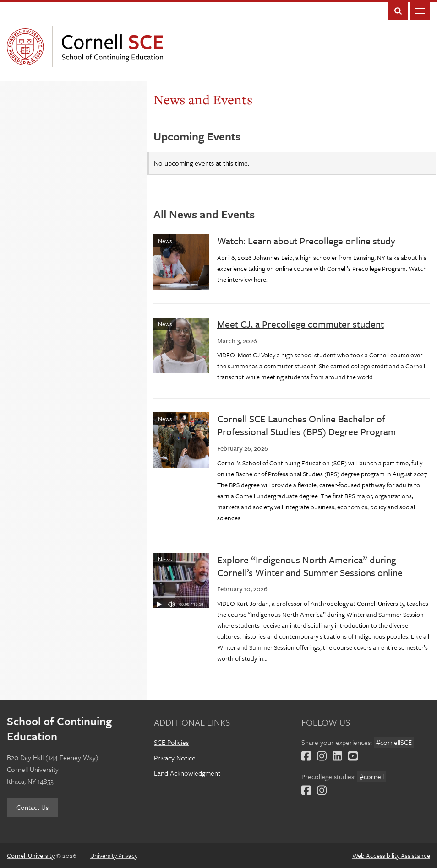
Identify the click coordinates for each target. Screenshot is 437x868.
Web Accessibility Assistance (391, 855)
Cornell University (27, 47)
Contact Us (33, 807)
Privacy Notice (175, 758)
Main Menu (420, 11)
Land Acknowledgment (187, 773)
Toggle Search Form (398, 11)
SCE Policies (171, 742)
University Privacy (114, 855)
